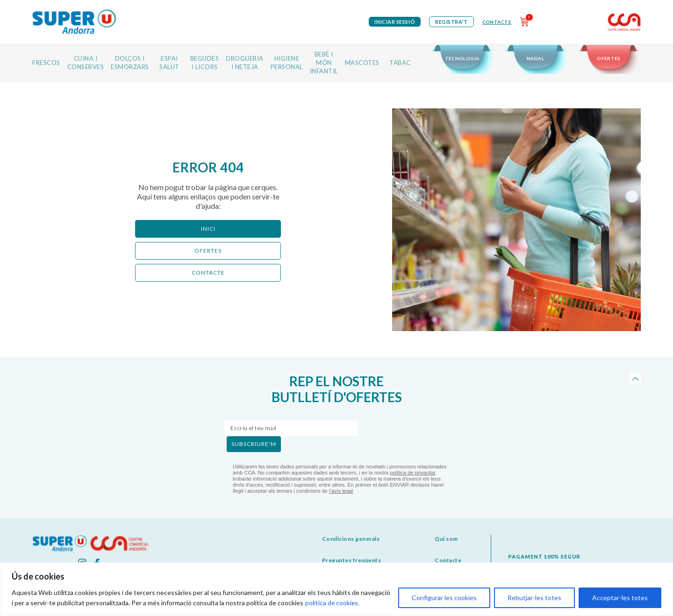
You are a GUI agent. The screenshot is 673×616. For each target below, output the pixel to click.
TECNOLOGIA (462, 58)
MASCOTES (362, 63)
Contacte (497, 22)
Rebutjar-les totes (534, 598)
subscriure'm (254, 444)
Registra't (451, 22)
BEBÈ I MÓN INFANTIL (324, 63)
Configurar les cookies (444, 598)
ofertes (208, 251)
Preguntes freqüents (352, 560)
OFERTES (609, 58)
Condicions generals (351, 539)
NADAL (535, 58)
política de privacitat (412, 473)
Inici (208, 229)
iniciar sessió (395, 22)
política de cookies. (333, 603)
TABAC (400, 63)
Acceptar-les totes (620, 598)
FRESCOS (46, 63)
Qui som (446, 539)
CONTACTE (208, 273)
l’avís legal (341, 491)
